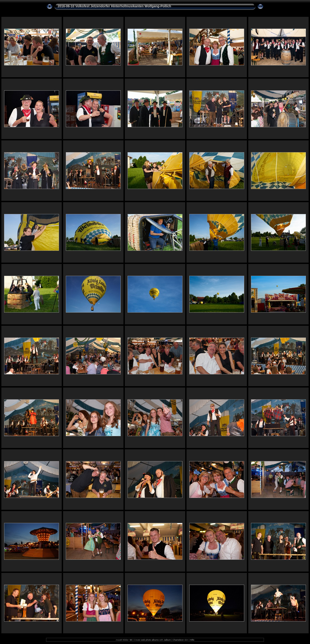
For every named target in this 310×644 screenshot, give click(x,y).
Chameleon (178, 640)
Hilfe (192, 640)
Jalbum (167, 640)
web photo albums (150, 640)
